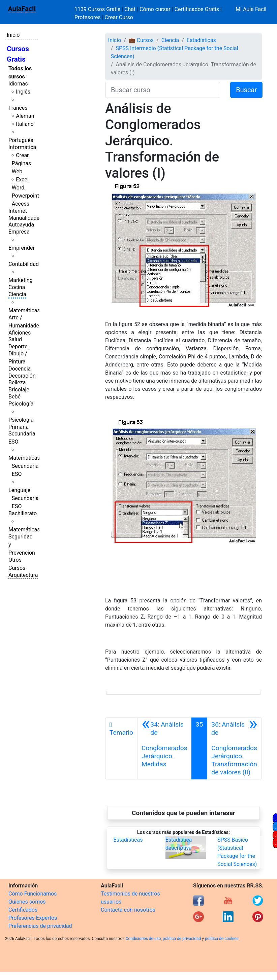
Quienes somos (27, 902)
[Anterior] (164, 748)
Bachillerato (23, 513)
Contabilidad (24, 264)
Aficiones (20, 333)
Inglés (23, 92)
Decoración (22, 376)
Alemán (25, 116)
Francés (18, 108)
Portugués (21, 140)
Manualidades (25, 218)
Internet (18, 211)
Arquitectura (23, 575)
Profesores (88, 17)
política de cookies (222, 939)
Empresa (19, 232)
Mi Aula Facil (251, 9)
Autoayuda (21, 225)
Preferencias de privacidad (40, 926)
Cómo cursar (155, 9)
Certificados (23, 910)
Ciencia (17, 294)
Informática (22, 147)
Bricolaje (19, 390)
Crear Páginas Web (21, 163)
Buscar (246, 90)
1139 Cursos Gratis (98, 9)
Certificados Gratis (197, 9)
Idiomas (18, 84)
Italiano (25, 124)
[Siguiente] (234, 748)
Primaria (19, 427)
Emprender (22, 248)
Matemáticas (24, 310)
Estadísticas (201, 40)
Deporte (18, 346)
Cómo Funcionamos (33, 894)
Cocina (17, 287)
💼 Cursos (141, 40)
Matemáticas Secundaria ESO (24, 466)
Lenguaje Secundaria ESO (23, 498)
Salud (15, 339)
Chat (130, 9)
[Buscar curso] (163, 90)
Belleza (17, 382)
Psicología (21, 404)
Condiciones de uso (143, 939)
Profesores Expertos (33, 918)
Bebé (14, 397)
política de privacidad (182, 939)
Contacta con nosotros (128, 910)
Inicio (13, 35)
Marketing (20, 280)
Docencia (20, 369)
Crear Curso (119, 17)
